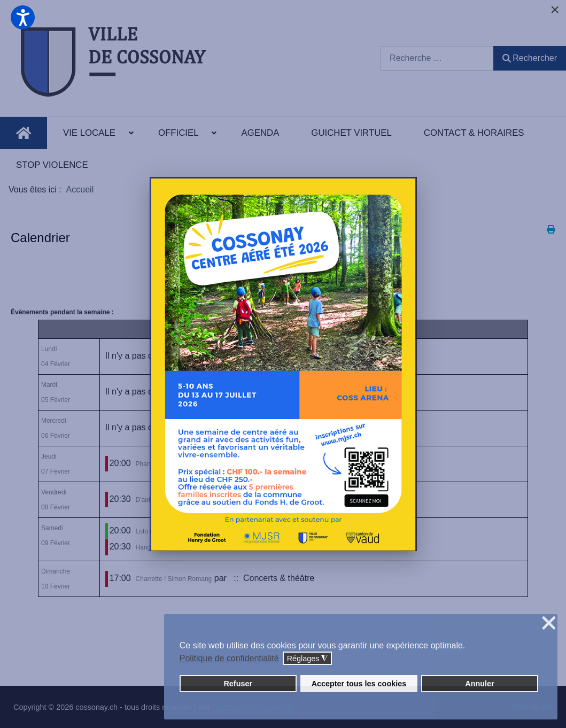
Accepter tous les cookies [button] (359, 684)
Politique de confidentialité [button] (229, 658)
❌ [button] (549, 624)
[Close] (555, 10)
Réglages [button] (308, 659)
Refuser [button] (238, 684)
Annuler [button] (479, 684)
